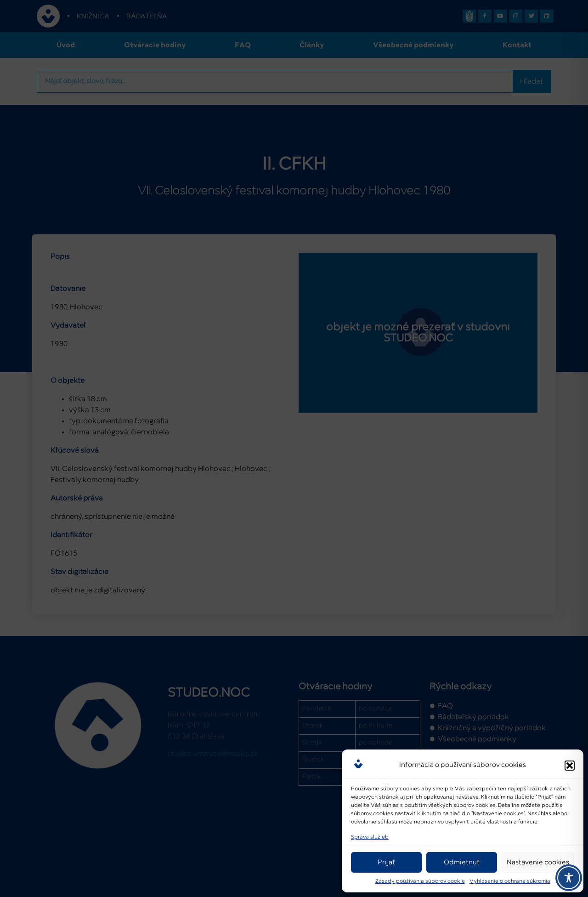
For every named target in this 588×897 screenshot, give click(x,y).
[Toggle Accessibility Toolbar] (569, 878)
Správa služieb (370, 837)
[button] (570, 764)
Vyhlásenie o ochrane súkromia (510, 881)
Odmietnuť (462, 862)
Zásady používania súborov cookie (420, 881)
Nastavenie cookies (538, 862)
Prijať (386, 862)
